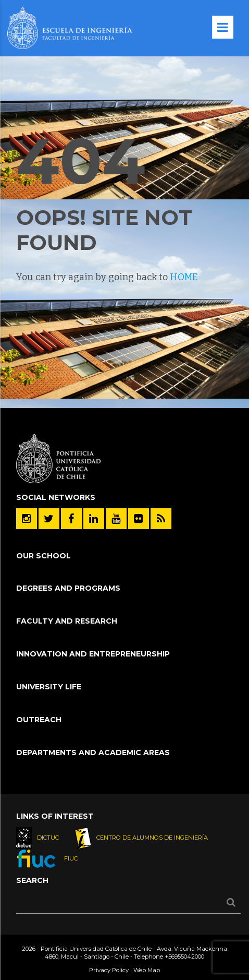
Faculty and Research (67, 621)
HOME (184, 277)
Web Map (147, 970)
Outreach (39, 720)
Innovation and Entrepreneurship (93, 654)
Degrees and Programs (68, 588)
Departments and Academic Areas (93, 752)
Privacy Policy (109, 970)
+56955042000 (184, 957)
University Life (49, 687)
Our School (43, 556)
